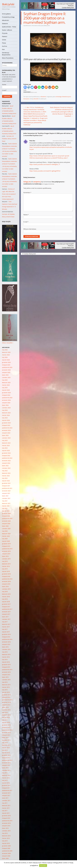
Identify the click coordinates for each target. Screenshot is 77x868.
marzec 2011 (6, 808)
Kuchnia (5, 46)
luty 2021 (5, 508)
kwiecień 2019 (6, 564)
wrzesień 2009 (6, 853)
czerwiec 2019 (6, 559)
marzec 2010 (6, 838)
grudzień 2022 (6, 453)
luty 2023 (5, 448)
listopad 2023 (6, 425)
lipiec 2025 (5, 375)
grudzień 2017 (6, 604)
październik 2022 (7, 458)
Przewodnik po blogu (8, 17)
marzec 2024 (6, 415)
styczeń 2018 (6, 602)
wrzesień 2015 (6, 672)
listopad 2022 (6, 456)
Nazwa (26, 215)
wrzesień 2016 (6, 642)
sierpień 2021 (6, 493)
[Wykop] (29, 87)
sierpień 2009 (6, 856)
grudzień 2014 (6, 695)
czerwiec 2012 (6, 770)
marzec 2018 (6, 597)
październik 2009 (7, 851)
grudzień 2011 (6, 785)
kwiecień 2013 (6, 745)
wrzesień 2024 (6, 400)
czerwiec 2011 (6, 801)
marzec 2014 (6, 717)
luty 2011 (5, 811)
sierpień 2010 (6, 826)
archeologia (59, 97)
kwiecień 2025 (6, 383)
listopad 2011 (6, 788)
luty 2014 (5, 720)
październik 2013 (7, 730)
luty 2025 (5, 388)
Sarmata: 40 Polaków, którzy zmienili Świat (9, 139)
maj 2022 (5, 471)
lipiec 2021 (5, 496)
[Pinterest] (36, 87)
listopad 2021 (6, 486)
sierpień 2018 (6, 584)
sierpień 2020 (6, 524)
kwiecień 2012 (6, 775)
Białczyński (8, 4)
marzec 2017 (6, 627)
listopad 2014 (6, 697)
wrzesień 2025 (6, 370)
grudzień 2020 (6, 513)
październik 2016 (7, 639)
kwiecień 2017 (6, 624)
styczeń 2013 (6, 753)
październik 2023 (7, 428)
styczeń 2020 (6, 541)
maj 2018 (5, 592)
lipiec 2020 (5, 526)
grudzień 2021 (6, 483)
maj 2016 (5, 652)
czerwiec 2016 (6, 649)
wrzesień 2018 (6, 581)
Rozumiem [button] (43, 865)
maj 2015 (5, 682)
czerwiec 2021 (6, 498)
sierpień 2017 (6, 614)
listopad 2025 (6, 365)
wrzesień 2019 (6, 551)
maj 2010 (5, 833)
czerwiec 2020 (6, 529)
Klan (3, 49)
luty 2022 (5, 478)
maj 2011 (5, 803)
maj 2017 (5, 622)
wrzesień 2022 (6, 461)
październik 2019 (7, 549)
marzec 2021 (6, 506)
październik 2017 (7, 609)
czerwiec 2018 (6, 589)
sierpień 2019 (6, 554)
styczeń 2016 (6, 662)
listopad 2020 (6, 516)
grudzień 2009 (6, 846)
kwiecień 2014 (6, 715)
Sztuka (4, 40)
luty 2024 (5, 418)
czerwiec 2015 (6, 680)
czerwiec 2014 (6, 710)
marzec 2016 (6, 657)
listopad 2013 (6, 727)
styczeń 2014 (6, 722)
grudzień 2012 (6, 755)
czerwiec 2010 (6, 831)
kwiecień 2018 (6, 594)
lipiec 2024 (5, 405)
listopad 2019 (6, 546)
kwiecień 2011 (6, 806)
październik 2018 (7, 579)
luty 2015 (5, 690)
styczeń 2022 (6, 481)
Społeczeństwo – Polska (9, 27)
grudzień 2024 (6, 393)
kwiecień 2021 (6, 503)
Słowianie (5, 24)
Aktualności (6, 20)
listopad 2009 (6, 848)
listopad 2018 (6, 576)
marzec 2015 (6, 687)
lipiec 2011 (5, 798)
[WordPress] (50, 87)
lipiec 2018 (5, 586)
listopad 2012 (6, 758)
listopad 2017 (6, 607)
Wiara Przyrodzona (8, 58)
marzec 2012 (6, 778)
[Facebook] (25, 87)
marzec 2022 (6, 476)
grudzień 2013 (6, 725)
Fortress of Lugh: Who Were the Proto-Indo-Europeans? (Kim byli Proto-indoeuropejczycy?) (9, 194)
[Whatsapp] (39, 87)
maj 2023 (5, 440)
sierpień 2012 (6, 765)
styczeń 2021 (6, 511)
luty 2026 (5, 357)
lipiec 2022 (5, 466)
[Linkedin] (43, 87)
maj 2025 (5, 380)
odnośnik (36, 99)
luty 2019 (5, 569)
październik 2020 (7, 518)
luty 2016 (5, 659)
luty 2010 (5, 841)
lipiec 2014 (5, 707)
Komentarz (27, 192)
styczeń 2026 (6, 360)
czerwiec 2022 (6, 468)
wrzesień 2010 (6, 823)
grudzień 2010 (6, 816)
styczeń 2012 (6, 783)
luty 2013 (5, 750)
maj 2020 (5, 531)
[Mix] (46, 87)
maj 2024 (5, 410)
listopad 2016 (6, 637)
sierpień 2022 (6, 463)
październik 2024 (7, 398)
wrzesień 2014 (6, 702)
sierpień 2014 (6, 705)
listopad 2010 (6, 818)
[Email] (57, 87)
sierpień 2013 (6, 735)
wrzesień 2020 (6, 521)
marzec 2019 (6, 566)
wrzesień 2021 (6, 491)
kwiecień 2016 (6, 654)
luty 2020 (5, 539)
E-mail (26, 222)
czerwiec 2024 (6, 408)
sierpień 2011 (6, 795)
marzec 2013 (6, 748)
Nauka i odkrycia (7, 30)
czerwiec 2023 (6, 438)
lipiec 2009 (5, 858)
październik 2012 (7, 760)
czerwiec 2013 (6, 740)
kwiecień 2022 (6, 473)
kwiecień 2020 (6, 534)
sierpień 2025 (6, 372)
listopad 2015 (6, 667)
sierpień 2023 (6, 433)
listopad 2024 (6, 395)
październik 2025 (7, 367)
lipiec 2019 (5, 556)
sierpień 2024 (6, 403)
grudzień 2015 (6, 665)
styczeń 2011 (6, 813)
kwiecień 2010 (6, 836)
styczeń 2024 (6, 420)
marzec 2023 (6, 445)
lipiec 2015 (5, 677)
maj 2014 (5, 712)
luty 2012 (5, 780)
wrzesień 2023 (6, 430)
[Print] (53, 87)
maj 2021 (5, 501)
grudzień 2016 (6, 634)
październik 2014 (7, 700)
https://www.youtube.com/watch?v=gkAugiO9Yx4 (45, 171)
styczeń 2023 (6, 451)
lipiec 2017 (5, 617)
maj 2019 (5, 561)
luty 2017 (5, 629)
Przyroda (5, 33)
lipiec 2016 (5, 647)
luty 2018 (5, 599)
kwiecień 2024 (6, 413)
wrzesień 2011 (6, 793)
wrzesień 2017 (6, 612)
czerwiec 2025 (6, 377)
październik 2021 (7, 488)
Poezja (4, 43)
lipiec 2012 (5, 768)
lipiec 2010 (5, 828)
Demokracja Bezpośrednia (6, 54)
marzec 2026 (6, 355)
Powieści (5, 36)
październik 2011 (7, 790)
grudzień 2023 (6, 423)
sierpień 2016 (6, 644)
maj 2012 (5, 773)
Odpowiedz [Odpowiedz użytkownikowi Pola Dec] (70, 141)
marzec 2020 (6, 536)
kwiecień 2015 (6, 685)
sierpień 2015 (6, 675)
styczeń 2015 (6, 692)
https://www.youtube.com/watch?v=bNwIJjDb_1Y (45, 164)
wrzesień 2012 (6, 763)
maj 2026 (5, 350)
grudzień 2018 (6, 574)
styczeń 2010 (6, 843)
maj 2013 (5, 743)
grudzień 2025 (6, 362)
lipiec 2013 (5, 738)
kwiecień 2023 (6, 443)
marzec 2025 (6, 385)
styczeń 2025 (6, 390)
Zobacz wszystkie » (8, 343)
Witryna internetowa (30, 229)
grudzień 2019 (6, 544)
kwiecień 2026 (6, 352)
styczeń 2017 (6, 632)
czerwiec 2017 (6, 619)
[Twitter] (32, 87)
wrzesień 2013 (6, 733)
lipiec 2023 (5, 435)
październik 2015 (7, 670)
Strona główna (6, 14)
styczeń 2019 (6, 571)
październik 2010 (7, 821)
